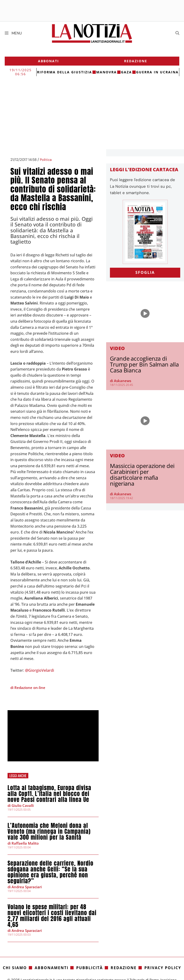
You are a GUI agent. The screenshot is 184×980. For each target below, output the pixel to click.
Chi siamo (15, 968)
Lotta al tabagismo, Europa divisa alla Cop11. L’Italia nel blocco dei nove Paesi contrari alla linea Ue (49, 794)
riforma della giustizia (65, 72)
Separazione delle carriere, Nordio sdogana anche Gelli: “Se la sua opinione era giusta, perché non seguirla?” (50, 872)
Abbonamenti (52, 968)
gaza (126, 72)
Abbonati (48, 61)
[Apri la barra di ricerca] (177, 33)
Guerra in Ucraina (157, 72)
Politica (46, 160)
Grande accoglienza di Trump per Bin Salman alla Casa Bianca (144, 364)
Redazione (136, 61)
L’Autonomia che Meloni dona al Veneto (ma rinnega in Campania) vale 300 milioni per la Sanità (49, 831)
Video (117, 348)
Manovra (107, 72)
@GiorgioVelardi (40, 670)
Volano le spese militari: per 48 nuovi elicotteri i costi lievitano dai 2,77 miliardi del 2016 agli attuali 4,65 (52, 916)
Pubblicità (90, 968)
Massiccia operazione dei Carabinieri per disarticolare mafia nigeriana (142, 475)
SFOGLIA (145, 272)
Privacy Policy (163, 968)
